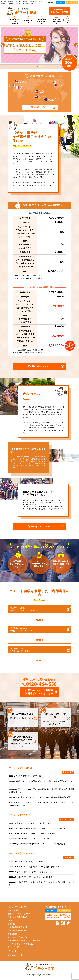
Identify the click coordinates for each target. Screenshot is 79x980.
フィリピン (41, 91)
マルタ (20, 87)
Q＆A (67, 20)
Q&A (10, 920)
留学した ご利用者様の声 (56, 20)
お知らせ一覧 (67, 772)
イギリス (20, 82)
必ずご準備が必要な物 (17, 930)
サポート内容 (28, 20)
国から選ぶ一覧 (38, 107)
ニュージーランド (52, 100)
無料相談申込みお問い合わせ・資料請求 (60, 11)
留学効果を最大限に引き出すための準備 (24, 940)
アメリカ (59, 86)
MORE (39, 620)
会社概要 (50, 3)
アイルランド (12, 86)
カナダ (57, 82)
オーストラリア (42, 97)
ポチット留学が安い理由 (15, 20)
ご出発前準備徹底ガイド (18, 927)
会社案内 (11, 924)
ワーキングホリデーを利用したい (21, 944)
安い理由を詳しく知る (38, 366)
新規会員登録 (72, 3)
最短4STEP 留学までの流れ (42, 20)
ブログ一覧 (68, 858)
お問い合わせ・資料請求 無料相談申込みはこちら (39, 692)
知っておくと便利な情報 (18, 937)
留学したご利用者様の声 (18, 917)
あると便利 (12, 934)
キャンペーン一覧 (66, 819)
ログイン (60, 3)
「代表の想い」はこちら (38, 527)
